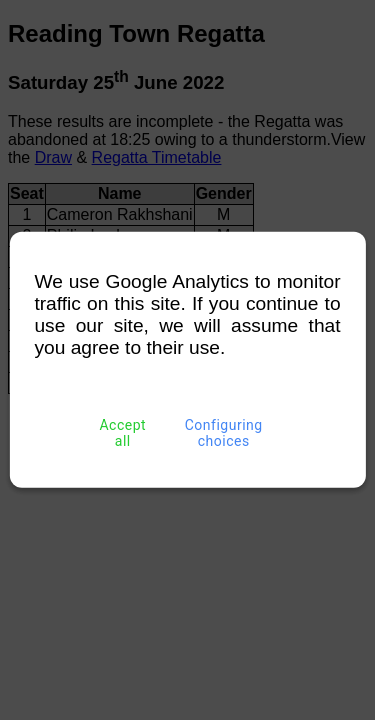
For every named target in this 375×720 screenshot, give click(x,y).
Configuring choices (223, 433)
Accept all (123, 433)
